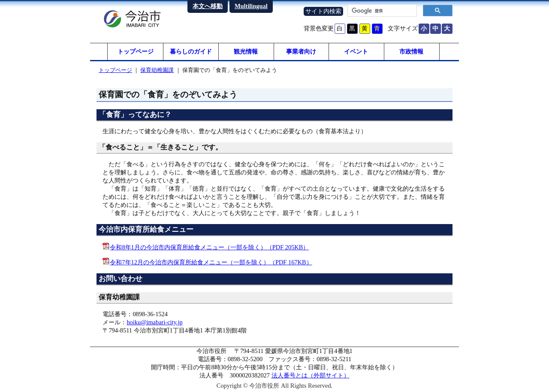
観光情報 (246, 51)
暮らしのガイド (191, 51)
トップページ (136, 51)
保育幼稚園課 (157, 70)
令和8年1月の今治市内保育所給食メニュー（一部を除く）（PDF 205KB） (209, 247)
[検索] (381, 11)
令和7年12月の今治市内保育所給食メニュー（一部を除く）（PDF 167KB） (211, 262)
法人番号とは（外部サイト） (311, 375)
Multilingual (251, 6)
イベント (356, 51)
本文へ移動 (208, 6)
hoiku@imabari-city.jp (154, 322)
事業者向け (301, 51)
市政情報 (411, 51)
